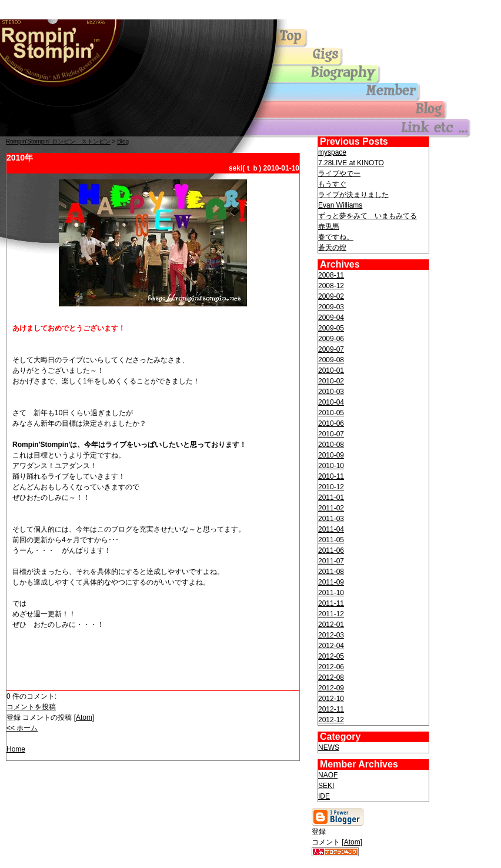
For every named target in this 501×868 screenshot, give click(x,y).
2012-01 (331, 625)
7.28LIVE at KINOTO (351, 163)
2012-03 (331, 635)
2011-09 (331, 582)
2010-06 (331, 423)
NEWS (329, 747)
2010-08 (331, 445)
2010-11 (331, 476)
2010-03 (331, 392)
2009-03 (331, 307)
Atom (84, 717)
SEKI (326, 786)
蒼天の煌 (332, 248)
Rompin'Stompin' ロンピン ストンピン (58, 141)
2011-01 (331, 498)
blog (353, 110)
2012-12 (331, 720)
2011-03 (331, 519)
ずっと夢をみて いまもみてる (368, 216)
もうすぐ (332, 184)
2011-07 (331, 561)
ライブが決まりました (353, 195)
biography (353, 75)
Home (16, 749)
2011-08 (331, 572)
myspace (332, 152)
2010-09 (331, 455)
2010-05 (331, 413)
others (353, 128)
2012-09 (331, 688)
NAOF (328, 775)
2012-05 (331, 656)
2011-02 (331, 508)
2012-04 (331, 646)
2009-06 (331, 339)
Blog (123, 141)
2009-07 (331, 349)
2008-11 (331, 275)
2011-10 (331, 593)
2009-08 (331, 360)
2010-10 (331, 466)
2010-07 (331, 434)
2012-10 (331, 699)
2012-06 (331, 667)
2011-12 (331, 614)
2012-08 (331, 677)
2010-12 (331, 487)
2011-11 (331, 603)
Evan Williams (340, 205)
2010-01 (331, 370)
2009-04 (331, 318)
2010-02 (331, 381)
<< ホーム (22, 728)
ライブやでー (339, 173)
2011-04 (331, 529)
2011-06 (331, 550)
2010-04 (331, 402)
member (353, 92)
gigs (353, 57)
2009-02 (331, 296)
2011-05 (331, 540)
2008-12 (331, 286)
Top (59, 49)
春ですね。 (336, 237)
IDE (324, 796)
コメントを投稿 (31, 707)
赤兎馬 (329, 226)
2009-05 (331, 328)
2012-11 (331, 709)
